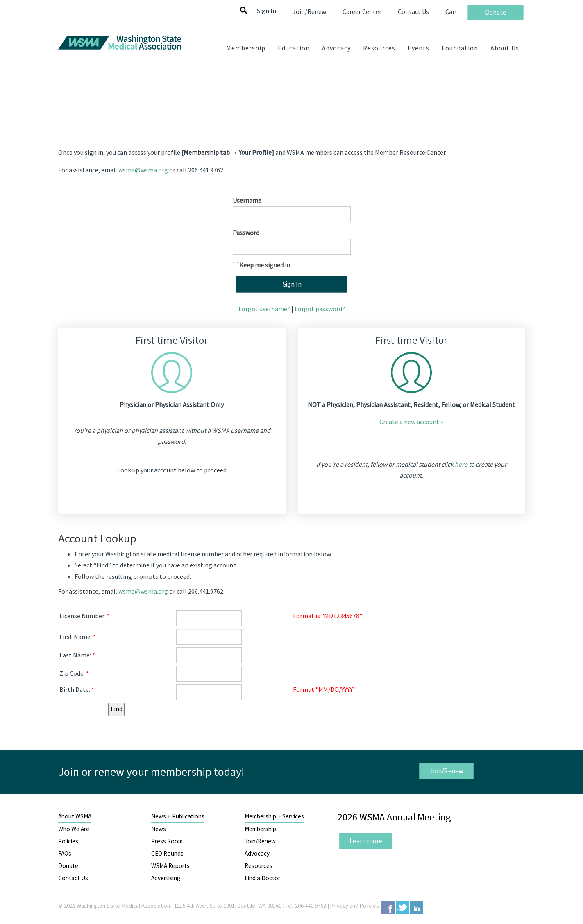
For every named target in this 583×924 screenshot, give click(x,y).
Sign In (267, 11)
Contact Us (73, 878)
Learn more (366, 841)
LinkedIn (417, 907)
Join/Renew (447, 771)
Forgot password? (320, 309)
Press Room (167, 841)
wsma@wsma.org (143, 170)
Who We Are (74, 829)
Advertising (166, 878)
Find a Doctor (262, 878)
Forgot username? (264, 309)
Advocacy (257, 853)
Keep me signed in (265, 265)
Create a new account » (411, 422)
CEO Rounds (167, 853)
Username (247, 200)
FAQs (65, 853)
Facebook (388, 907)
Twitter (402, 907)
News (159, 829)
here (461, 464)
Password (246, 233)
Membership (260, 829)
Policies (68, 841)
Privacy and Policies (355, 906)
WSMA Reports (170, 866)
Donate (68, 866)
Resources (259, 866)
